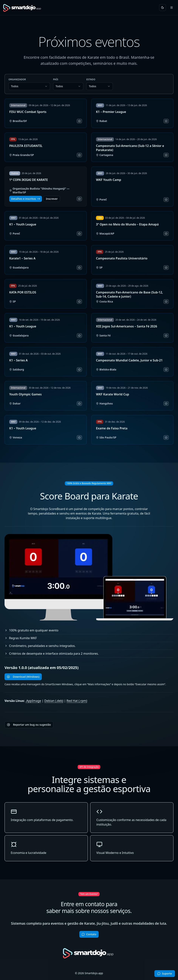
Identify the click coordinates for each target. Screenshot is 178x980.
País (56, 79)
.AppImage (33, 701)
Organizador (17, 79)
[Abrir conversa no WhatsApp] (165, 974)
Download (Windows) (23, 677)
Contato (89, 934)
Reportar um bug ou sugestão (29, 725)
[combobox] (29, 86)
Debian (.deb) (54, 701)
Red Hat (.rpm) (77, 701)
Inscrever (52, 199)
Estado (91, 79)
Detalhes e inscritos (26, 199)
